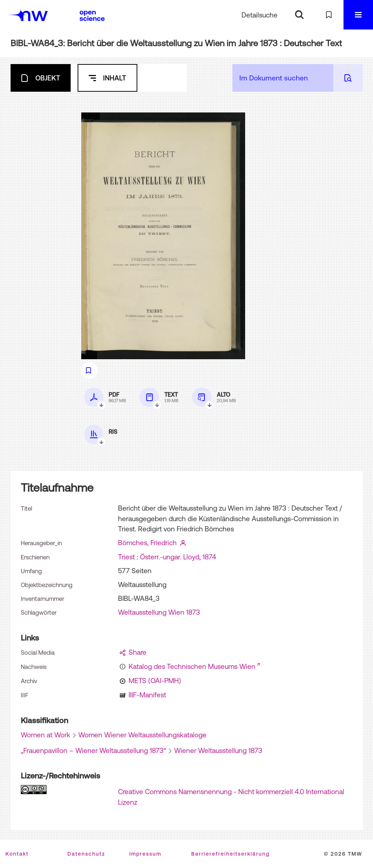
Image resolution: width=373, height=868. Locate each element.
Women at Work (46, 735)
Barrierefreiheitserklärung (230, 854)
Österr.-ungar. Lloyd (170, 557)
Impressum (145, 854)
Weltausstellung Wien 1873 (159, 612)
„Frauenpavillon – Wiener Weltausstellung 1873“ (93, 750)
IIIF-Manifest (147, 695)
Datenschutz (86, 854)
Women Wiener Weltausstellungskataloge (142, 735)
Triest (126, 557)
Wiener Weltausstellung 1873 (218, 750)
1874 (209, 557)
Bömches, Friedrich (147, 543)
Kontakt (17, 854)
